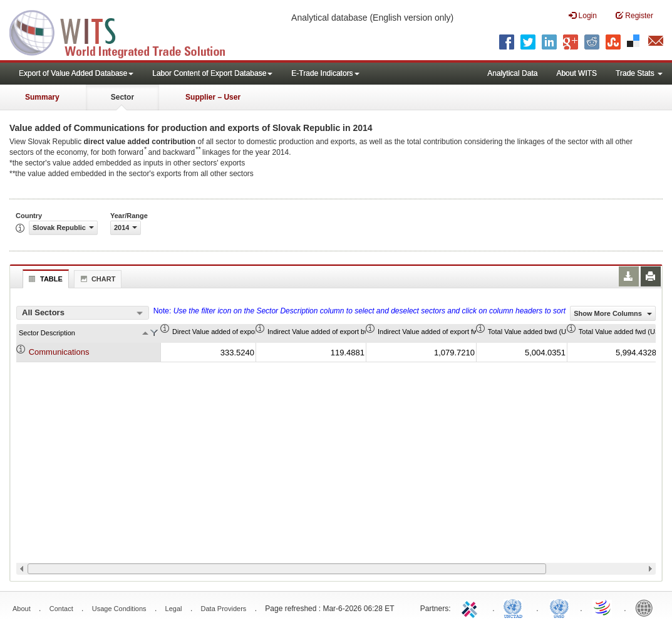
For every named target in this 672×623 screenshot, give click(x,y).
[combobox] (83, 313)
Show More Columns (613, 313)
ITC (472, 607)
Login (583, 15)
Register (634, 15)
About (22, 609)
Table (44, 279)
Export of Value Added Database (76, 73)
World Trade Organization (603, 607)
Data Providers (224, 609)
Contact (61, 609)
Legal (174, 609)
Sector (122, 97)
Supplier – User (213, 97)
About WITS (576, 73)
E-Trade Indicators (325, 73)
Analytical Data (512, 73)
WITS (125, 31)
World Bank (647, 607)
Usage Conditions (119, 609)
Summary (42, 97)
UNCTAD (515, 607)
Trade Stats (639, 73)
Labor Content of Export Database (212, 73)
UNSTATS (559, 607)
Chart (96, 279)
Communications (59, 352)
